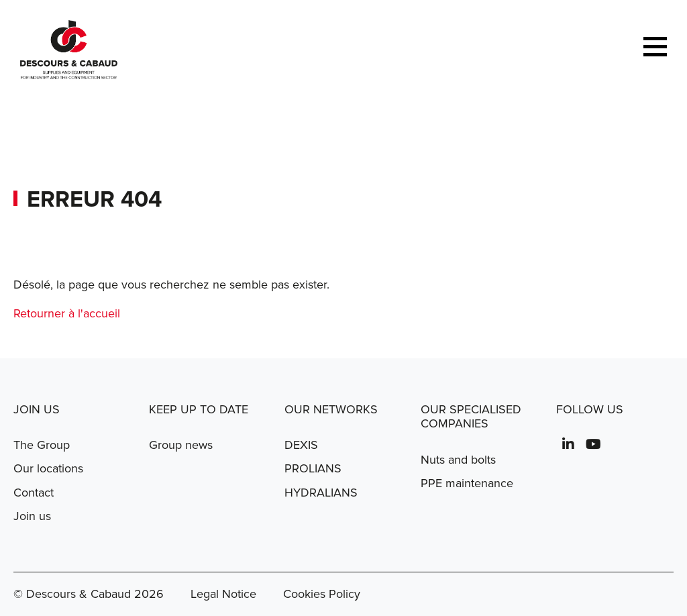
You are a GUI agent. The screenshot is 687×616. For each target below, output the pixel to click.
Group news (181, 445)
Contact (34, 493)
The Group (42, 445)
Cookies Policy (322, 594)
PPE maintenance (467, 483)
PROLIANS (313, 468)
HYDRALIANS (321, 493)
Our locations (48, 468)
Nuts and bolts (458, 460)
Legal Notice (223, 594)
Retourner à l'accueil (67, 313)
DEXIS (301, 445)
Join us (32, 516)
